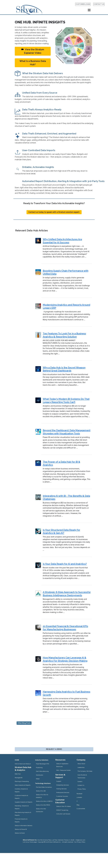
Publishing (39, 768)
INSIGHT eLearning (62, 810)
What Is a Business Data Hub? (33, 63)
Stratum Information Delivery (24, 826)
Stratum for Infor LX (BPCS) (44, 801)
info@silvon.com (80, 840)
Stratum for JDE (41, 791)
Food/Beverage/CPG (43, 764)
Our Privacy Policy (80, 842)
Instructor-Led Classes (63, 814)
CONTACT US (99, 4)
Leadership (81, 767)
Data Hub (18, 774)
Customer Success (62, 796)
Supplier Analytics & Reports (24, 802)
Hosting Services (61, 789)
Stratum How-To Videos (64, 806)
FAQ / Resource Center (63, 770)
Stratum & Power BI (21, 829)
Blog (78, 805)
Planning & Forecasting (22, 781)
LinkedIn (79, 797)
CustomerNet (81, 809)
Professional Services (63, 793)
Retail (38, 779)
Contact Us (81, 785)
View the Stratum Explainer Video (33, 51)
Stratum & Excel (20, 833)
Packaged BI (19, 778)
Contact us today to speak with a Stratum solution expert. (54, 212)
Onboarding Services (63, 785)
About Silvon (81, 764)
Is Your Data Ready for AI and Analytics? (65, 564)
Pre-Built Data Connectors (44, 787)
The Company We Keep (85, 771)
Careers (80, 781)
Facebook (80, 794)
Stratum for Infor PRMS (43, 805)
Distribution (40, 775)
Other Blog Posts (24, 723)
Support (59, 781)
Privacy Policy (82, 789)
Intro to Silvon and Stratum (23, 764)
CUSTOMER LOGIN (83, 4)
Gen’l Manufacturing (42, 771)
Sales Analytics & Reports (23, 785)
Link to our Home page (30, 842)
